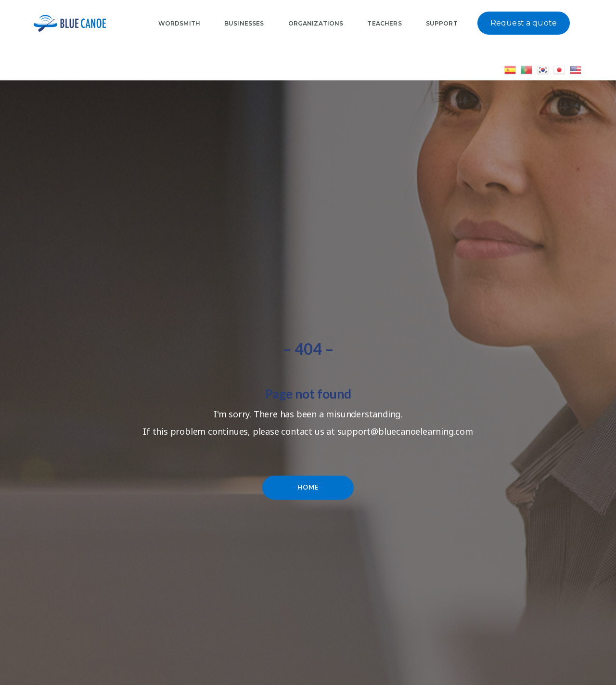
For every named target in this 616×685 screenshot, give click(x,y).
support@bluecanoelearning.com (405, 431)
